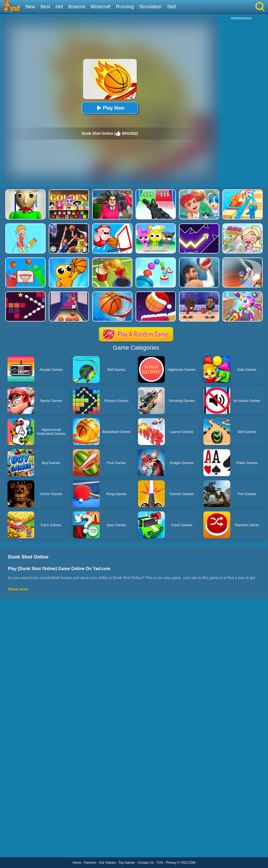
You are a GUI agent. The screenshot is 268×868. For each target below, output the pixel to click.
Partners (90, 863)
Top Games (127, 863)
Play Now (110, 108)
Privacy (171, 863)
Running (125, 7)
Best (45, 7)
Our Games (107, 863)
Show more (18, 589)
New (30, 7)
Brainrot (77, 7)
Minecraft (100, 7)
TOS (160, 863)
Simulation (150, 7)
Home (77, 863)
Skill (171, 7)
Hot (59, 7)
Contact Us (146, 863)
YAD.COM (188, 863)
